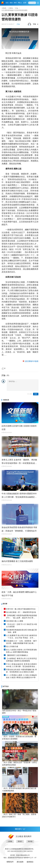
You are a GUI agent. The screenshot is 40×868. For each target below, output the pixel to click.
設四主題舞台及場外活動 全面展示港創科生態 (19, 428)
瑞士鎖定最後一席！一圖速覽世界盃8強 (21, 612)
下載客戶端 (32, 3)
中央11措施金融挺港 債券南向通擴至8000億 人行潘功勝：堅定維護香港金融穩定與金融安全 (19, 496)
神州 (15, 3)
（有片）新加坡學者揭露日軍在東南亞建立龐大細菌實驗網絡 (19, 790)
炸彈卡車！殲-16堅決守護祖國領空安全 (21, 609)
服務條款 (30, 862)
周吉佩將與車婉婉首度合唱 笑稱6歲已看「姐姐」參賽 (21, 631)
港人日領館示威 (12, 646)
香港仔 (20, 841)
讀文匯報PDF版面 (32, 361)
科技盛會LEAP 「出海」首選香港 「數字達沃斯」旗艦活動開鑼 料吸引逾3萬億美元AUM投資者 (21, 642)
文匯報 (11, 8)
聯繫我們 (10, 862)
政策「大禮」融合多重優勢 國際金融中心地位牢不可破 (19, 594)
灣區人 (20, 3)
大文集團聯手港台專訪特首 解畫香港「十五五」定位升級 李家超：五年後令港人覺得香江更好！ (21, 637)
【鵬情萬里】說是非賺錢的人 (17, 655)
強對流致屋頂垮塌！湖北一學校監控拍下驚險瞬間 (19, 712)
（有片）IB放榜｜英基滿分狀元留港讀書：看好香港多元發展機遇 (19, 738)
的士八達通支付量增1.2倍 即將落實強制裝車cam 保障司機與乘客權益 (21, 651)
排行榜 (5, 604)
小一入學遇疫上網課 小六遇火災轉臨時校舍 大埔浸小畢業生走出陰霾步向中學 (21, 676)
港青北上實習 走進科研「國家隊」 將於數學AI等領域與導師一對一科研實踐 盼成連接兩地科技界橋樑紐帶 (19, 462)
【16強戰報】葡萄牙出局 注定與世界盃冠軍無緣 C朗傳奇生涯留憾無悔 (21, 660)
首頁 (7, 3)
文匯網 (4, 8)
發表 (36, 394)
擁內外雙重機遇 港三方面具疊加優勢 (17, 561)
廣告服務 (20, 862)
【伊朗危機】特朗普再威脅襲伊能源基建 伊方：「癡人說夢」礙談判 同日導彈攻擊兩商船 (21, 617)
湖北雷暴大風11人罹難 (15, 621)
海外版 (30, 841)
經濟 (25, 3)
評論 (17, 8)
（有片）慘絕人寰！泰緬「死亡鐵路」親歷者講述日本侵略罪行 (19, 816)
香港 (11, 3)
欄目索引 (20, 829)
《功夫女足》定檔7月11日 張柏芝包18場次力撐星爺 (21, 625)
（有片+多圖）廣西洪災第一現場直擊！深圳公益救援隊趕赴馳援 (20, 764)
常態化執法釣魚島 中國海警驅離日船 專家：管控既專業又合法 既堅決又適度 (21, 671)
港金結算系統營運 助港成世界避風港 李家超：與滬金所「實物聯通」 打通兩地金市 (19, 529)
